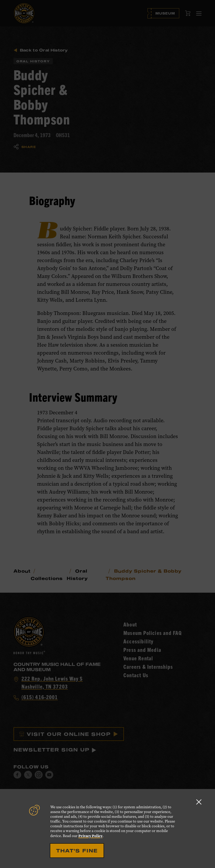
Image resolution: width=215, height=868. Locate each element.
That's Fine (77, 851)
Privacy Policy (90, 836)
